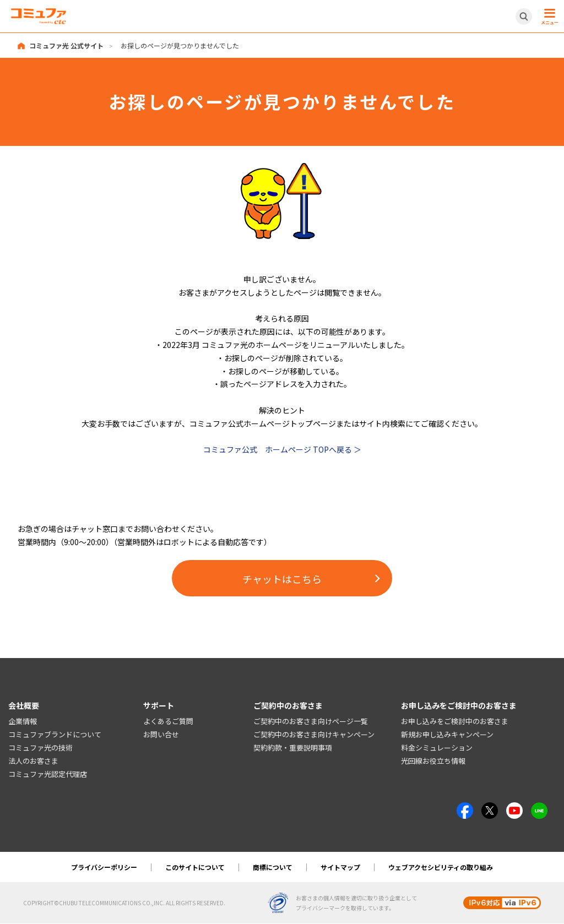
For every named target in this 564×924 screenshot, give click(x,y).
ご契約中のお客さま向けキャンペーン (314, 734)
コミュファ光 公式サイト (66, 45)
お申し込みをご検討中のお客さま (455, 722)
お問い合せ (161, 734)
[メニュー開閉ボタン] (548, 17)
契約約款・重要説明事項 (293, 748)
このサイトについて (195, 868)
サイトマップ (340, 868)
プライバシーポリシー (104, 868)
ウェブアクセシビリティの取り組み (441, 868)
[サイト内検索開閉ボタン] (524, 17)
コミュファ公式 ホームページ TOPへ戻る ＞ (282, 449)
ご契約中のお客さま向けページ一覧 (311, 722)
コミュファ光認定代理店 (48, 774)
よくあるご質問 (168, 722)
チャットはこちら (282, 579)
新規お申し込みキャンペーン (447, 734)
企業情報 (23, 722)
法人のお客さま (33, 761)
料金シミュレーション (437, 748)
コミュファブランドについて (55, 734)
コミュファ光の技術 (40, 748)
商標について (273, 868)
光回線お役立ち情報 (433, 761)
